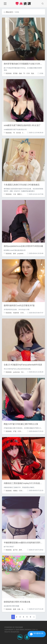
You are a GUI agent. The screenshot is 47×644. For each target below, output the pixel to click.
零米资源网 (19, 627)
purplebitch (21, 253)
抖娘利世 (16, 313)
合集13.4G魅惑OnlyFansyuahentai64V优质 (23, 365)
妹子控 (15, 550)
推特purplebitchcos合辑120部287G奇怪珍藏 (23, 246)
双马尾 (19, 133)
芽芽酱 (15, 73)
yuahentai (16, 372)
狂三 (25, 491)
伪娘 (20, 73)
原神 (20, 550)
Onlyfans (24, 372)
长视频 (24, 609)
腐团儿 (20, 194)
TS (24, 73)
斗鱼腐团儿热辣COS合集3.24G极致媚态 (22, 185)
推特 (15, 253)
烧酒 (15, 609)
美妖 (33, 73)
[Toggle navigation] (5, 4)
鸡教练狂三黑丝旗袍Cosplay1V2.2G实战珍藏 (24, 483)
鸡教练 (15, 491)
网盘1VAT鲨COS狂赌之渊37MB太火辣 (21, 424)
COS (28, 73)
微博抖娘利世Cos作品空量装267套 (19, 305)
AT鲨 (15, 431)
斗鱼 (15, 194)
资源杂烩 (8, 73)
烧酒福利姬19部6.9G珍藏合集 (17, 602)
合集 (19, 609)
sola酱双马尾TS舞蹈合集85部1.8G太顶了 (22, 125)
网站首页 (8, 12)
